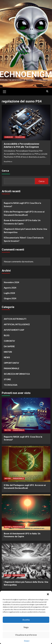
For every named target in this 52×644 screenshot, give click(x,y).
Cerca (5, 170)
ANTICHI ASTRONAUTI (15, 318)
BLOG (7, 335)
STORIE (7, 379)
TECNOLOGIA (20, 136)
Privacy (27, 641)
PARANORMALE (12, 368)
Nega (26, 627)
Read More (8, 161)
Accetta (26, 620)
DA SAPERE (9, 346)
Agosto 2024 (10, 287)
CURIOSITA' (9, 136)
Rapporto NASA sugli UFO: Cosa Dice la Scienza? (22, 204)
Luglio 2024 (9, 292)
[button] (48, 594)
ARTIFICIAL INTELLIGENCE (17, 324)
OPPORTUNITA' (11, 362)
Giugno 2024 (10, 298)
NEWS (7, 357)
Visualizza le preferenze (26, 635)
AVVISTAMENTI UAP (14, 329)
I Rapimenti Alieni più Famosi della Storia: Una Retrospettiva (25, 230)
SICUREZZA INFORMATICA (17, 373)
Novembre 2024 (11, 282)
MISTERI (8, 351)
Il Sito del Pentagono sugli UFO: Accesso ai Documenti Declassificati (24, 213)
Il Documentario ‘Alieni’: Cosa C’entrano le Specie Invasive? (24, 239)
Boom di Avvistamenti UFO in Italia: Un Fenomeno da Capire (22, 221)
